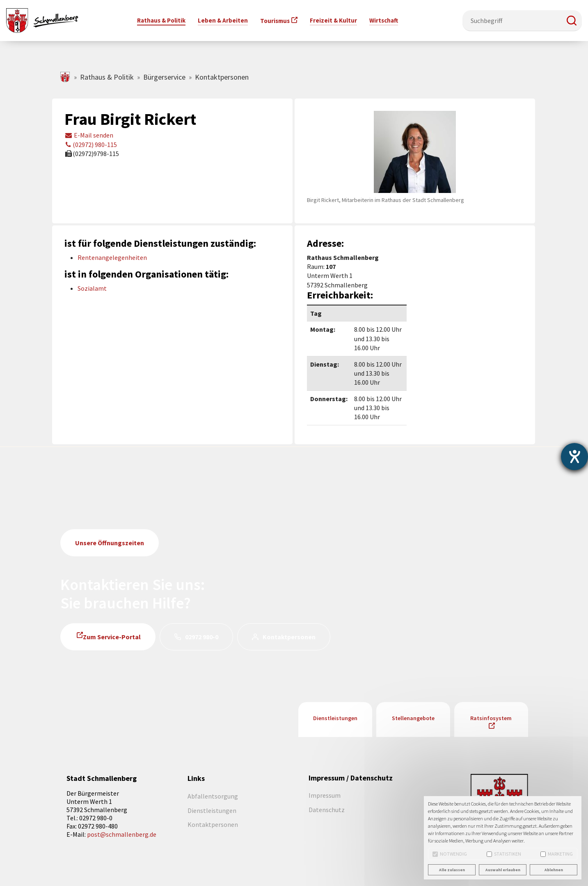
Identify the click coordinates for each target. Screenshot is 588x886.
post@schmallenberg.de (122, 834)
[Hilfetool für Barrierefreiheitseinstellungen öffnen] (574, 457)
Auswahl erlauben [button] (503, 870)
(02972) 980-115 (91, 145)
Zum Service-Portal (112, 637)
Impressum (325, 795)
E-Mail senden (89, 135)
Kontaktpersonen (289, 637)
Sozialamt (92, 288)
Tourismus (275, 21)
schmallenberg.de (65, 77)
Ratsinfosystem (491, 718)
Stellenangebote (413, 718)
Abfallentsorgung (213, 796)
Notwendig (450, 854)
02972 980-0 (202, 637)
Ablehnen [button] (554, 870)
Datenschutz (327, 810)
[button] (572, 21)
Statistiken (504, 854)
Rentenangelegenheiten (112, 257)
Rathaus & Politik (107, 77)
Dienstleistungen (335, 718)
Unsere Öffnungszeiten (110, 543)
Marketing (557, 854)
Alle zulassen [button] (452, 870)
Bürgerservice (164, 77)
